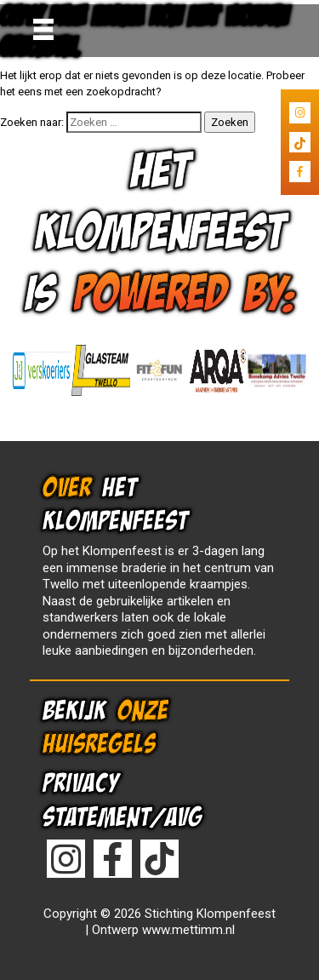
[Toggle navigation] (43, 29)
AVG (184, 817)
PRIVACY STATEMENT (97, 799)
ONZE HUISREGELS (105, 727)
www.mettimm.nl (188, 930)
